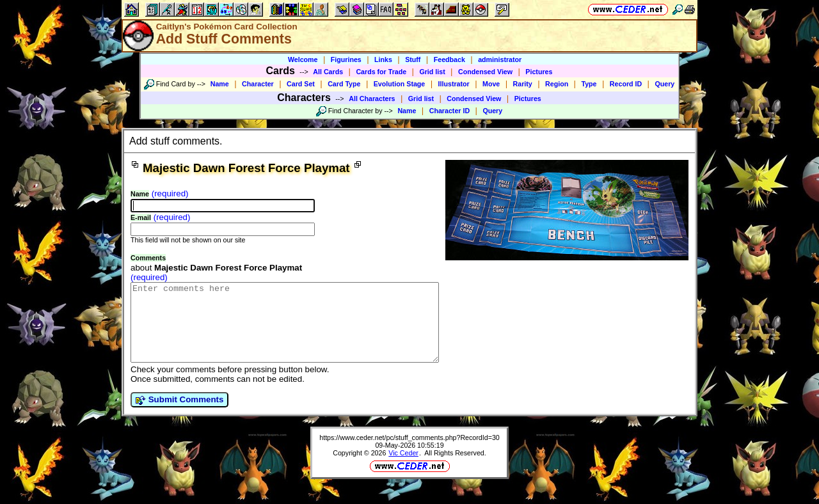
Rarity (523, 84)
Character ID (449, 111)
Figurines (346, 59)
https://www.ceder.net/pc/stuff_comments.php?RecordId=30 (409, 453)
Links (383, 59)
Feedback (449, 59)
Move (491, 84)
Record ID (626, 84)
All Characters (372, 98)
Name (220, 84)
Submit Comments (179, 415)
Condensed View (485, 72)
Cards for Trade (381, 72)
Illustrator (454, 84)
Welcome (303, 59)
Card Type (344, 84)
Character (258, 84)
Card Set (301, 84)
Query (664, 84)
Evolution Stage (400, 84)
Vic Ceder (403, 468)
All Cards (328, 72)
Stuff (413, 59)
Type (589, 84)
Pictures (539, 72)
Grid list (432, 72)
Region (557, 84)
